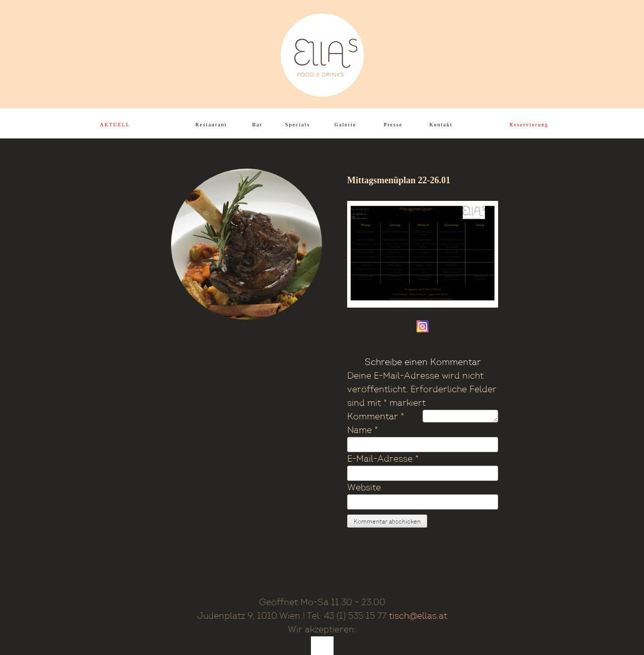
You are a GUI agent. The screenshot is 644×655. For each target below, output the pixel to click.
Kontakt (441, 125)
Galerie (345, 125)
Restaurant (212, 125)
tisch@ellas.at (418, 616)
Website (364, 488)
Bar (257, 125)
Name (363, 430)
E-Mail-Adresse (383, 459)
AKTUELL (115, 125)
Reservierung (529, 125)
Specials (298, 125)
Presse (393, 125)
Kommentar (376, 417)
